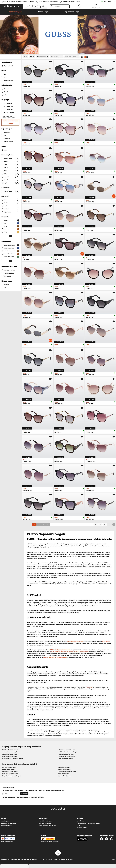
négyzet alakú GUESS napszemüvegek (55, 657)
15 (105, 525)
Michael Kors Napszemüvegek (68, 752)
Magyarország (107, 1)
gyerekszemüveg (8, 80)
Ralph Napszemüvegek (66, 758)
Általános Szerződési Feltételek (11, 859)
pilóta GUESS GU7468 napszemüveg (62, 652)
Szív (11, 200)
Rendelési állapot (82, 827)
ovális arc (11, 203)
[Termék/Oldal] (57, 57)
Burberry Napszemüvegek (67, 756)
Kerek (11, 165)
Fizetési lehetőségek (45, 821)
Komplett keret (11, 191)
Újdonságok (6, 132)
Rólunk (4, 818)
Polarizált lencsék (8, 273)
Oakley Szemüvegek (8, 769)
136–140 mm (8, 110)
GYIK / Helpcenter (82, 821)
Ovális (11, 171)
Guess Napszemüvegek (66, 754)
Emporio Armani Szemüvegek (11, 776)
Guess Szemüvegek (64, 767)
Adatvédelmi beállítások (9, 823)
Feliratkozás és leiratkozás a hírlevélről (88, 823)
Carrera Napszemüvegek (10, 756)
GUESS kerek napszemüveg (75, 641)
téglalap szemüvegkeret (82, 652)
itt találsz (40, 797)
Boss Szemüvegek (64, 774)
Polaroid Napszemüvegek (67, 750)
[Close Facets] (10, 57)
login (79, 8)
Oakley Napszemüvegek (10, 752)
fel (113, 859)
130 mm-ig (7, 103)
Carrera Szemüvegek (65, 776)
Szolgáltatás (43, 818)
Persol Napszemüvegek (9, 754)
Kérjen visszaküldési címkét (47, 825)
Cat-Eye (11, 168)
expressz (90, 687)
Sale (4, 136)
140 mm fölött (8, 113)
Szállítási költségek (45, 823)
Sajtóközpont (5, 821)
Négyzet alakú (11, 159)
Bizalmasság (25, 859)
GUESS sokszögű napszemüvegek (60, 650)
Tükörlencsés (6, 276)
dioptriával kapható (8, 270)
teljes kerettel (106, 641)
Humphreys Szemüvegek (10, 772)
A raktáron (6, 139)
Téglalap (11, 162)
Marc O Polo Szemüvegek (10, 774)
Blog (78, 825)
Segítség (80, 818)
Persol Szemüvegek (64, 769)
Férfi (4, 77)
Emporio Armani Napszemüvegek (13, 758)
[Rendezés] (72, 57)
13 (96, 525)
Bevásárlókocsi (96, 8)
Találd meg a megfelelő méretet (10, 122)
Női (4, 74)
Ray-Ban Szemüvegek (9, 767)
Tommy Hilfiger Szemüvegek (67, 772)
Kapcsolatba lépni (7, 825)
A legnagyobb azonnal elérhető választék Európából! (20, 1)
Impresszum (33, 859)
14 (100, 525)
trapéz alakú (11, 212)
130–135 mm (7, 106)
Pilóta (11, 174)
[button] (12, 6)
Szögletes (11, 209)
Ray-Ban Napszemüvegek (10, 750)
